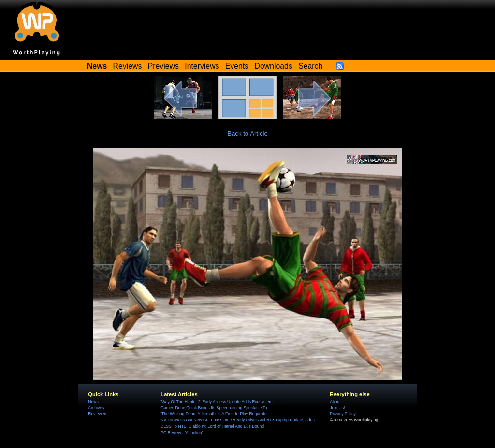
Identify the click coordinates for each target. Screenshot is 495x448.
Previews (163, 66)
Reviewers (98, 414)
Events (237, 66)
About (335, 402)
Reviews (128, 66)
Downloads (274, 66)
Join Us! (337, 408)
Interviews (202, 66)
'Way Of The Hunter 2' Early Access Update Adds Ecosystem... (218, 402)
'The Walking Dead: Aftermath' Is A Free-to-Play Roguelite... (215, 414)
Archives (96, 408)
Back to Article (247, 134)
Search (310, 66)
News (93, 402)
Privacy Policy (342, 414)
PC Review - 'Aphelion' (182, 433)
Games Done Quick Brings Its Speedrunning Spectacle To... (215, 408)
